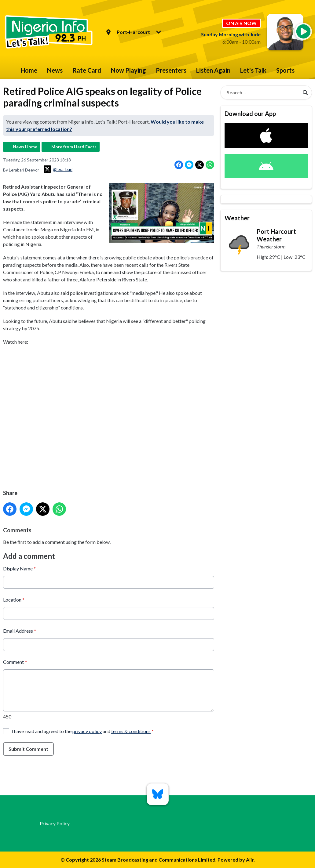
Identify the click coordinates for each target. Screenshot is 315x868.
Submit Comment (28, 749)
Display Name (19, 568)
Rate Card (87, 70)
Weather (237, 218)
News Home (25, 147)
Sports (285, 70)
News (55, 70)
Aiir (250, 860)
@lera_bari (58, 169)
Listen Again (213, 70)
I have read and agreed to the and (83, 731)
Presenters (171, 70)
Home (29, 70)
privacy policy (87, 731)
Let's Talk (253, 70)
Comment (15, 662)
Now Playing (128, 70)
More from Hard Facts (74, 147)
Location (14, 600)
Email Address (20, 631)
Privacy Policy (55, 823)
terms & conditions (131, 731)
